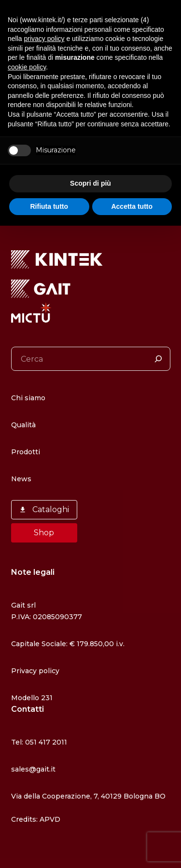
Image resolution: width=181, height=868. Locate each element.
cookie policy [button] (27, 67)
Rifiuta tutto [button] (49, 206)
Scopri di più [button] (90, 183)
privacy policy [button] (44, 39)
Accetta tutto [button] (132, 206)
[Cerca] (158, 359)
